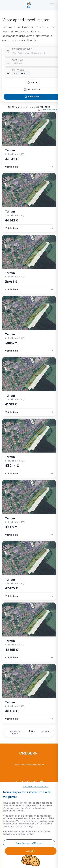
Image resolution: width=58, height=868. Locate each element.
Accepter (31, 851)
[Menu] (52, 5)
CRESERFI (29, 753)
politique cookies (26, 834)
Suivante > (46, 732)
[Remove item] (14, 74)
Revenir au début (15, 732)
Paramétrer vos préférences (29, 843)
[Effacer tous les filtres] (32, 82)
